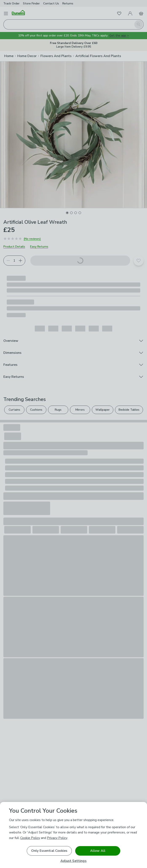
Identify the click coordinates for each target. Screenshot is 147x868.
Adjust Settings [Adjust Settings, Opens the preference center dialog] (73, 861)
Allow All (98, 851)
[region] (73, 835)
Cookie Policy (30, 838)
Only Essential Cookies (49, 851)
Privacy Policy (57, 838)
